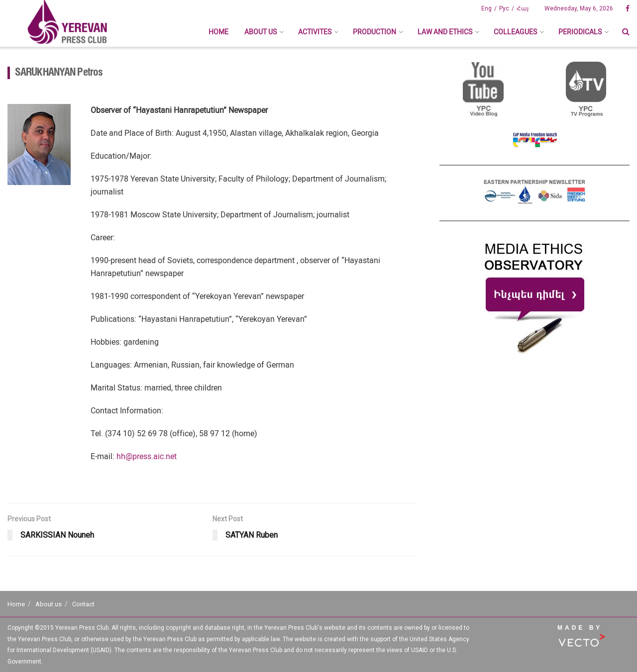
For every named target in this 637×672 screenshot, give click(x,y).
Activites (315, 32)
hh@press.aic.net (147, 456)
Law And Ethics (445, 32)
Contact (83, 604)
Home (218, 32)
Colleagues (515, 32)
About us (261, 32)
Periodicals (580, 32)
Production (374, 32)
